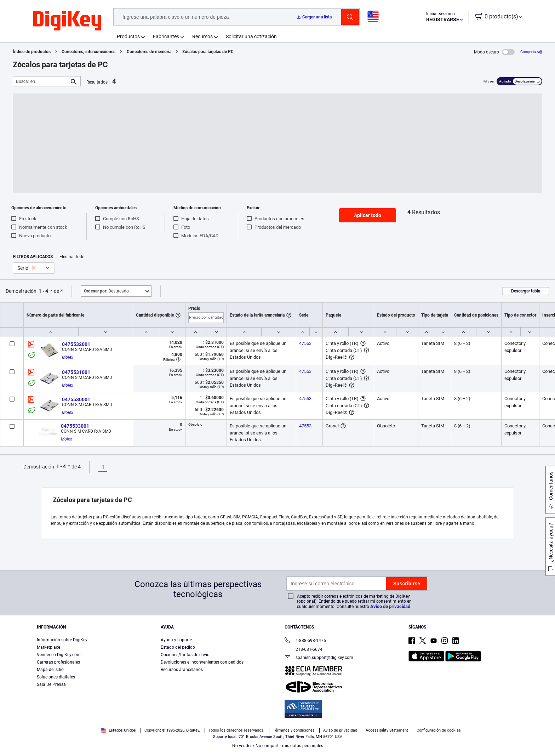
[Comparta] (531, 52)
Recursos (202, 36)
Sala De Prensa (51, 684)
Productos (128, 36)
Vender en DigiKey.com (59, 655)
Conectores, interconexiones (88, 52)
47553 (305, 343)
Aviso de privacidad (390, 606)
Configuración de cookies (439, 730)
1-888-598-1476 (305, 641)
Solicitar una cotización (251, 36)
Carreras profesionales (58, 662)
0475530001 (76, 399)
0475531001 (76, 372)
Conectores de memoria (149, 52)
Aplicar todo (368, 215)
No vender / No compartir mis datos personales (278, 746)
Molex (68, 357)
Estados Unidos (119, 730)
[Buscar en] (41, 81)
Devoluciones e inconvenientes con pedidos (202, 662)
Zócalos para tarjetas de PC (208, 52)
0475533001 (75, 426)
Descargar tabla (526, 291)
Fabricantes (166, 36)
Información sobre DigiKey (62, 640)
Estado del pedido (178, 647)
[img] (67, 21)
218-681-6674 (304, 649)
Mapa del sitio (50, 670)
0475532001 (76, 344)
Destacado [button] (106, 291)
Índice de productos (32, 52)
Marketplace (48, 647)
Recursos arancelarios (182, 670)
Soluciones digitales (56, 677)
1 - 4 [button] (43, 291)
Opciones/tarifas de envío (185, 655)
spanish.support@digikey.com (319, 658)
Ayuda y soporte (176, 640)
